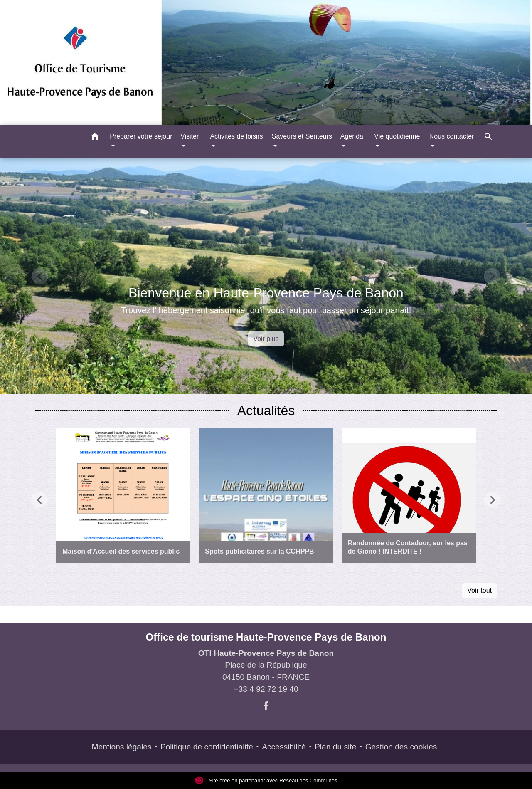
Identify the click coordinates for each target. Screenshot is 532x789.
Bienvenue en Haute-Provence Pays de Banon (266, 293)
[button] (95, 138)
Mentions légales (122, 747)
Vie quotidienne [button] (397, 136)
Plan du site (335, 747)
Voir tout (479, 590)
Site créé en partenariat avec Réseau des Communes (266, 780)
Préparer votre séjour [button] (141, 136)
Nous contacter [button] (452, 136)
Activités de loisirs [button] (236, 136)
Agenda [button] (352, 136)
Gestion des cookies (401, 747)
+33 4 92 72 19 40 (266, 689)
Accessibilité (284, 747)
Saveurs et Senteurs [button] (302, 136)
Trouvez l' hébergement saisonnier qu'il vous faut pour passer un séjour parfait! (266, 310)
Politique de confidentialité (207, 747)
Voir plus (266, 339)
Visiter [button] (190, 136)
